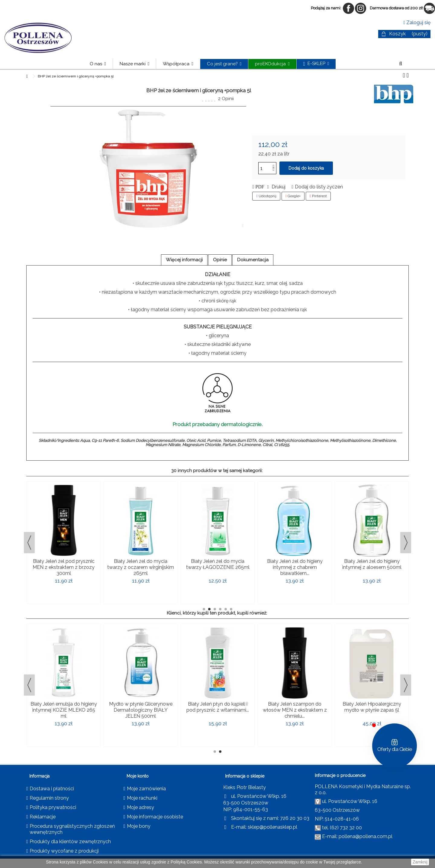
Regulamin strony (49, 798)
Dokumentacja (253, 260)
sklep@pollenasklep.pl (272, 827)
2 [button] (209, 609)
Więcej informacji (184, 260)
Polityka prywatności (53, 807)
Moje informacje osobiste (155, 817)
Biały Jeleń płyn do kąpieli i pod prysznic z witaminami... (218, 707)
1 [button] (204, 609)
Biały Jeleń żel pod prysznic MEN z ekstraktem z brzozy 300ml (64, 567)
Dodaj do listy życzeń (319, 187)
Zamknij (420, 862)
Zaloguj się (417, 23)
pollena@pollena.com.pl (366, 836)
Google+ (293, 196)
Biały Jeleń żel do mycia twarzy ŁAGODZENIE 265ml (218, 564)
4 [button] (220, 609)
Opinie (220, 260)
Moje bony (139, 826)
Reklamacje (43, 817)
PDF (259, 187)
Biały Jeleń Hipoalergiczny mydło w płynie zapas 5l (372, 707)
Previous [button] (29, 543)
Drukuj (278, 187)
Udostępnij (266, 196)
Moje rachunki (142, 798)
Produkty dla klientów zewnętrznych (70, 842)
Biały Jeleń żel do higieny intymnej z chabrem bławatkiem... (295, 567)
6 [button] (231, 609)
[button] (134, 64)
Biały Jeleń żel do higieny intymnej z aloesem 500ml (372, 564)
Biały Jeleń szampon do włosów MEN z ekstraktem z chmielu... (295, 710)
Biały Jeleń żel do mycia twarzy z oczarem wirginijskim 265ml (141, 567)
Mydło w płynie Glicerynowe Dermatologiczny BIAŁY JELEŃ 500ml (141, 710)
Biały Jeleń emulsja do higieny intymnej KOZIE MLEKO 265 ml (64, 710)
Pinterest (318, 196)
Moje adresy (140, 807)
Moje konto (138, 776)
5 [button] (226, 609)
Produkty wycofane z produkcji (64, 851)
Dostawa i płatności (52, 789)
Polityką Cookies (186, 862)
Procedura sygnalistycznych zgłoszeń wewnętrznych (72, 829)
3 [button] (215, 609)
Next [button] (406, 543)
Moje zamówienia (146, 789)
